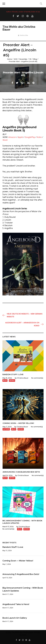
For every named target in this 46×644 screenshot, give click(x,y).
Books (12, 380)
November (23, 59)
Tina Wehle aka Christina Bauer (19, 28)
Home (10, 59)
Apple (20, 137)
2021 (16, 59)
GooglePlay (30, 137)
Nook (5, 140)
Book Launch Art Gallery (15, 618)
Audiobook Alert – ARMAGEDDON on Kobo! (22, 324)
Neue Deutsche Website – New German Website (25, 315)
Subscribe (24, 35)
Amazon (12, 137)
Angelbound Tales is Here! (16, 604)
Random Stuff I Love (13, 374)
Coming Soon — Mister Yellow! (18, 561)
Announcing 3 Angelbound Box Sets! (21, 472)
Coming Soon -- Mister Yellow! (18, 423)
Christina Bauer (23, 378)
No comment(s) (37, 378)
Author (6, 429)
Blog (35, 59)
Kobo (39, 137)
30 (30, 59)
